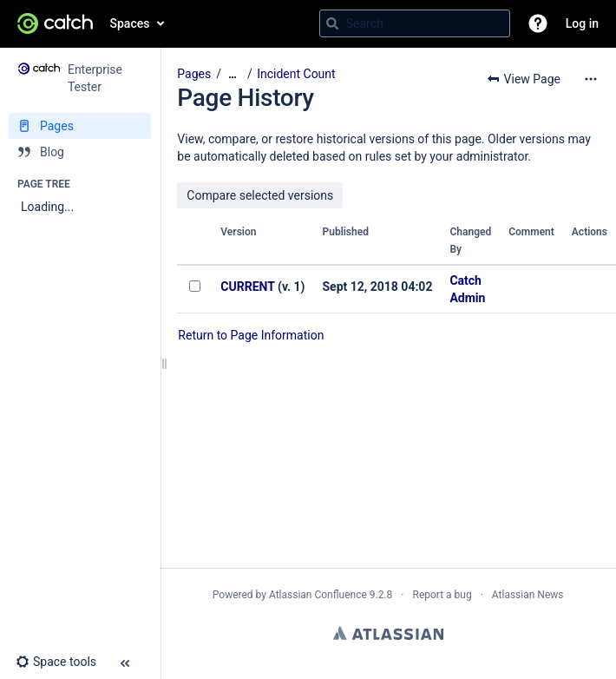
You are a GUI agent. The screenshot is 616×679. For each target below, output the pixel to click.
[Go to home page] (55, 23)
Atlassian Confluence (318, 595)
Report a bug (442, 595)
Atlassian (388, 633)
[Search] (332, 23)
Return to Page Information (251, 335)
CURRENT (247, 287)
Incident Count (296, 74)
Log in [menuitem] (582, 23)
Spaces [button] (130, 23)
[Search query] (415, 23)
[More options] (591, 79)
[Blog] (80, 152)
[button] (538, 23)
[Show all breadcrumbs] (233, 74)
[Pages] (80, 126)
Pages (194, 74)
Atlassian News (528, 595)
